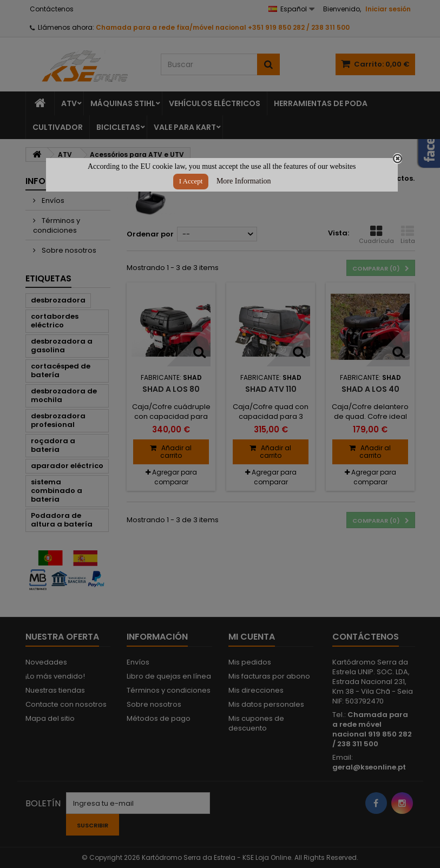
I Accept (191, 181)
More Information (244, 181)
